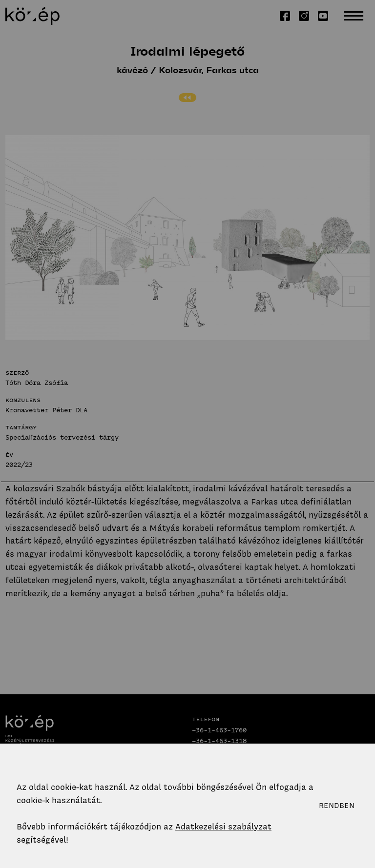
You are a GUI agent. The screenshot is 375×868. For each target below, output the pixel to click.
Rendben (337, 806)
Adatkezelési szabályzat (223, 827)
